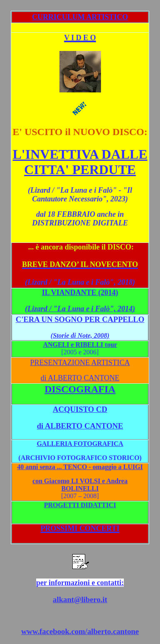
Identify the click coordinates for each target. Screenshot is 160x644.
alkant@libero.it (80, 599)
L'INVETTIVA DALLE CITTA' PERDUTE (80, 162)
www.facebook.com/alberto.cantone (80, 631)
